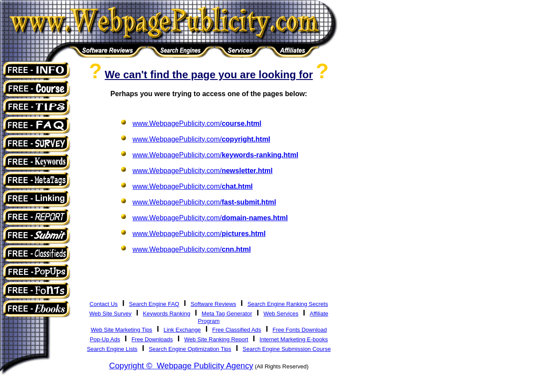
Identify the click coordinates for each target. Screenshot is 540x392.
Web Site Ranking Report (216, 339)
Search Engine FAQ (154, 304)
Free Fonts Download (300, 330)
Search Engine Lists (112, 349)
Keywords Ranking (167, 314)
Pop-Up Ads (105, 339)
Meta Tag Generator (227, 314)
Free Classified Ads (237, 330)
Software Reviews (213, 304)
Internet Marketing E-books (294, 339)
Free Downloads (152, 339)
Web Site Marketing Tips (121, 330)
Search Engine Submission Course (287, 349)
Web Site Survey (110, 314)
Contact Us (104, 304)
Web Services (281, 314)
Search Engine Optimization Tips (190, 349)
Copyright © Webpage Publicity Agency (181, 366)
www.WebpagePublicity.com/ (197, 123)
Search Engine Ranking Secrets (288, 304)
